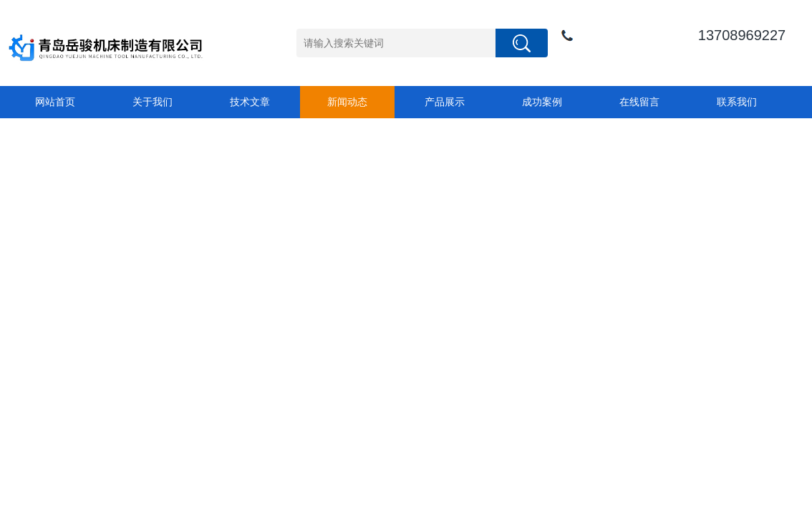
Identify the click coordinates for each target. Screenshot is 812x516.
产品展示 (445, 102)
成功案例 (542, 102)
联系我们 (737, 102)
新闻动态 (347, 102)
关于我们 (153, 102)
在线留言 (639, 102)
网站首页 (55, 102)
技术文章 (250, 102)
